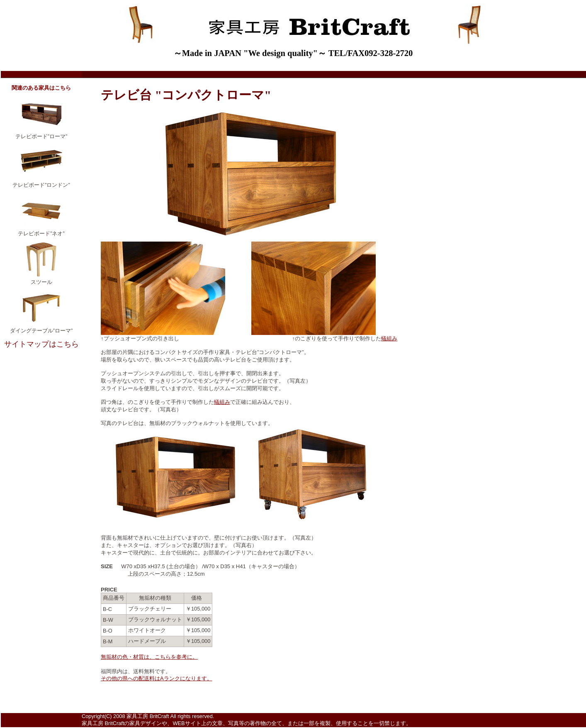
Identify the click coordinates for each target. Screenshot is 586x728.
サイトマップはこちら (41, 344)
